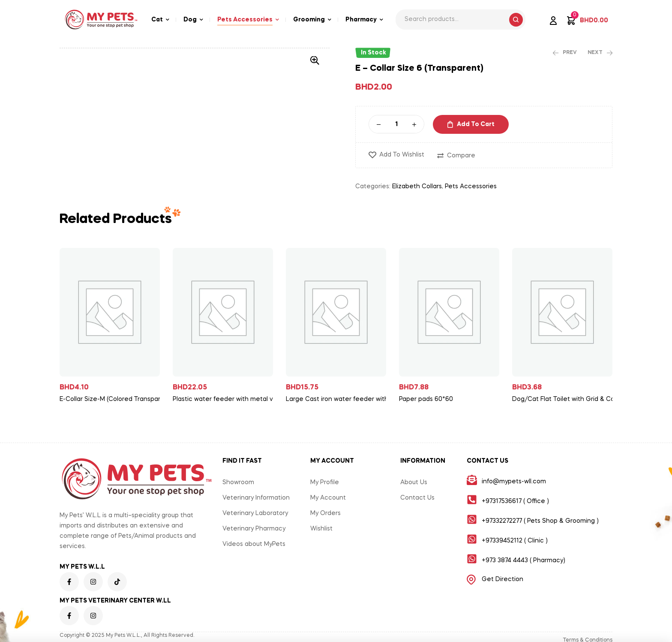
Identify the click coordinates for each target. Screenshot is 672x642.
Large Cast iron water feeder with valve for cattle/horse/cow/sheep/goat (339, 399)
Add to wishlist (402, 155)
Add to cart (476, 124)
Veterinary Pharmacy (254, 529)
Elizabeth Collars (417, 187)
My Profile (325, 482)
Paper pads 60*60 (426, 399)
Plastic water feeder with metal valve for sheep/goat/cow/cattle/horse (226, 399)
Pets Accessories (471, 187)
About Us (414, 482)
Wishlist (321, 529)
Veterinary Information (256, 498)
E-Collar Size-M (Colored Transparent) (113, 399)
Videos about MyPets (254, 544)
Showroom (238, 482)
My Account (328, 498)
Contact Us (417, 498)
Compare (461, 156)
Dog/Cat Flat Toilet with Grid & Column (566, 399)
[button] (315, 60)
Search (516, 20)
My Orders (325, 513)
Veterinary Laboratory (255, 513)
